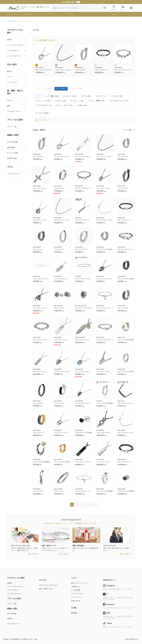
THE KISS (78, 218)
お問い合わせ (76, 601)
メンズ (114, 14)
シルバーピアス (80, 70)
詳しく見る (32, 554)
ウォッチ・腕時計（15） (97, 101)
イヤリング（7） (101, 96)
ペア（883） (49, 89)
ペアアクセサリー (13, 51)
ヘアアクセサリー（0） (44, 106)
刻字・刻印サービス (46, 589)
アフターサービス (77, 594)
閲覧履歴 (74, 613)
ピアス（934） (86, 96)
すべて (38, 89)
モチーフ (10, 100)
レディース (29, 14)
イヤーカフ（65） (117, 96)
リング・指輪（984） (52, 96)
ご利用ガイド (76, 587)
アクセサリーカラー (14, 111)
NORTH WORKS (80, 338)
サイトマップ (76, 598)
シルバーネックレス (40, 188)
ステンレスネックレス (43, 70)
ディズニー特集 (13, 153)
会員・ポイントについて (80, 584)
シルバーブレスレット (83, 491)
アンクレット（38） (78, 101)
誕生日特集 (11, 147)
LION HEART (39, 68)
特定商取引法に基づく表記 (30, 640)
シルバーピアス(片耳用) (126, 340)
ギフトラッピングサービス (48, 586)
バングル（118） (61, 101)
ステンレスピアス (81, 249)
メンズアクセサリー (14, 56)
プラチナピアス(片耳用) (83, 433)
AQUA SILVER (58, 306)
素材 (9, 106)
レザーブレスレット (102, 70)
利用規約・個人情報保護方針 (12, 640)
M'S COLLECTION (81, 306)
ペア (71, 14)
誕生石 (9, 71)
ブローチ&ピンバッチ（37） (119, 101)
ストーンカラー (13, 82)
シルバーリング (59, 491)
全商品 (9, 40)
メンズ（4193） (63, 89)
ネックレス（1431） (70, 96)
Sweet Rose (36, 277)
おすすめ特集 (12, 614)
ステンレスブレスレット (123, 70)
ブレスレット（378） (43, 101)
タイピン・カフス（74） (65, 106)
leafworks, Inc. (134, 640)
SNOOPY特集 (12, 158)
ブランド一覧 (12, 127)
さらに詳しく (42, 120)
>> (95, 505)
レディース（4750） (79, 89)
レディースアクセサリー (16, 45)
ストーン (10, 77)
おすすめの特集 (13, 142)
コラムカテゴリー (13, 174)
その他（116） (82, 106)
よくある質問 (76, 591)
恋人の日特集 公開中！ (71, 2)
